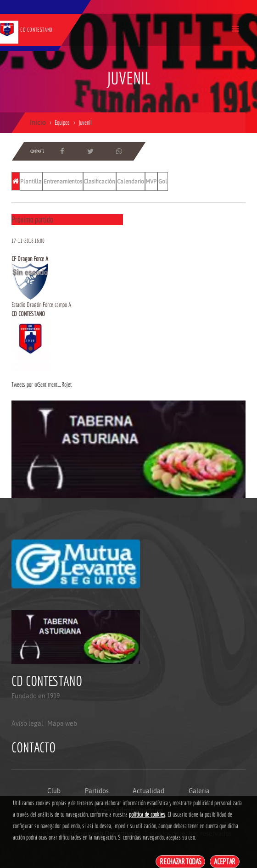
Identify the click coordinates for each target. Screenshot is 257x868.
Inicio (38, 122)
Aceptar (225, 861)
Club (54, 791)
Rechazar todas (180, 861)
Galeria (199, 791)
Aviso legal (27, 723)
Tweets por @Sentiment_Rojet (42, 384)
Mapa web (62, 723)
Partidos (97, 791)
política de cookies (147, 814)
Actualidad (148, 791)
